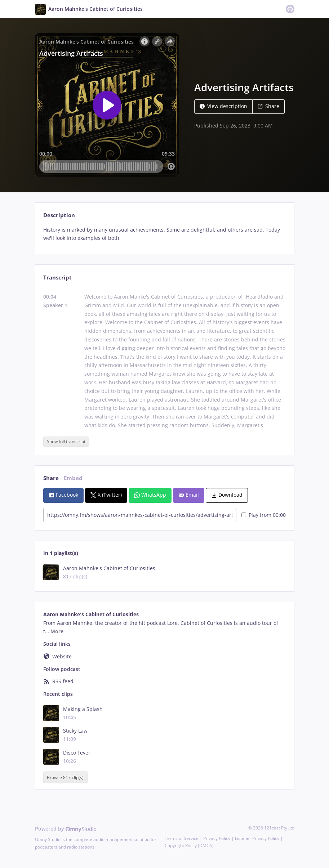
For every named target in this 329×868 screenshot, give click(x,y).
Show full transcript (66, 441)
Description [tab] (59, 215)
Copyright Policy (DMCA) (189, 845)
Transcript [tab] (57, 278)
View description (223, 106)
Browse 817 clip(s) (65, 777)
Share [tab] (51, 478)
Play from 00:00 (264, 515)
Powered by (66, 829)
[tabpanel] (164, 234)
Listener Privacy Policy (257, 838)
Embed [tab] (73, 478)
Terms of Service (182, 838)
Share (268, 106)
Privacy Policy (217, 838)
